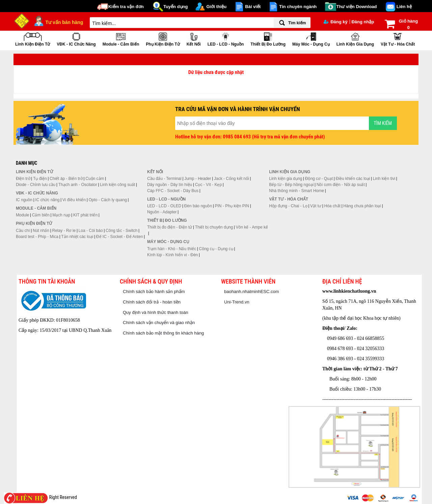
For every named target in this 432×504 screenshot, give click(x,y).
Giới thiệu (216, 7)
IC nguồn (24, 200)
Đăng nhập (363, 22)
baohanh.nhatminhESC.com (252, 291)
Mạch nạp (61, 215)
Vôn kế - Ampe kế (252, 227)
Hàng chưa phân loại (362, 206)
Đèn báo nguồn (198, 206)
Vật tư (316, 206)
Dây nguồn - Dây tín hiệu (170, 185)
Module (22, 215)
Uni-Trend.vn (237, 302)
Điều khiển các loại (353, 179)
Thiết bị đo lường (268, 39)
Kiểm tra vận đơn (126, 7)
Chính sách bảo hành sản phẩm (154, 291)
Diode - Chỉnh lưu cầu (36, 185)
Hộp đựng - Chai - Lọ (288, 206)
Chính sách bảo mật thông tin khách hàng (163, 333)
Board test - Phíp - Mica (37, 237)
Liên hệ (404, 7)
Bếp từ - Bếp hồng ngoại (291, 185)
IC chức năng (47, 200)
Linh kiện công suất (117, 185)
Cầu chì (23, 231)
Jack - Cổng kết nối (232, 179)
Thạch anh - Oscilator (78, 185)
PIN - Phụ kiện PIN (232, 206)
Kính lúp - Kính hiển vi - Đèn (172, 255)
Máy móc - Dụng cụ (311, 39)
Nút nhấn (41, 231)
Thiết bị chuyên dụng (214, 227)
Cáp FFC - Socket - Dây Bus (173, 191)
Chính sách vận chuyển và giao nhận (159, 323)
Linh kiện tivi (384, 179)
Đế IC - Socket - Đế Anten (120, 237)
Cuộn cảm (95, 179)
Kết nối (194, 39)
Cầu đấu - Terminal (164, 179)
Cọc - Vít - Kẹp (208, 185)
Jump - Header (198, 179)
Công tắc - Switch (122, 231)
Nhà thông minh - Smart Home (296, 191)
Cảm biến (41, 215)
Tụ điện (40, 179)
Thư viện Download (357, 7)
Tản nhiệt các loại (77, 237)
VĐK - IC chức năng (76, 39)
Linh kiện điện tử (33, 39)
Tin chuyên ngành (298, 7)
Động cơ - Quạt (319, 179)
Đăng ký (336, 22)
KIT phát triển (85, 215)
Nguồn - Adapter (162, 212)
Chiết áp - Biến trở (66, 179)
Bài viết (253, 7)
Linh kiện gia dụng (355, 39)
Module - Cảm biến (121, 39)
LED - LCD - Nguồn (226, 39)
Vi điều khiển (74, 200)
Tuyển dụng (176, 7)
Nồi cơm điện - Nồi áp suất (341, 185)
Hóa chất (332, 206)
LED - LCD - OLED (164, 206)
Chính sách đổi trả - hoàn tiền (152, 302)
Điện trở (23, 179)
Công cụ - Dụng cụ (216, 249)
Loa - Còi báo (91, 231)
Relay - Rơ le (64, 231)
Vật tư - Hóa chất (398, 39)
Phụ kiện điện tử (163, 39)
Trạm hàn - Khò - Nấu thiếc (172, 249)
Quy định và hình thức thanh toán (155, 312)
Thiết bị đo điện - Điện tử (170, 227)
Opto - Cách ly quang (107, 200)
